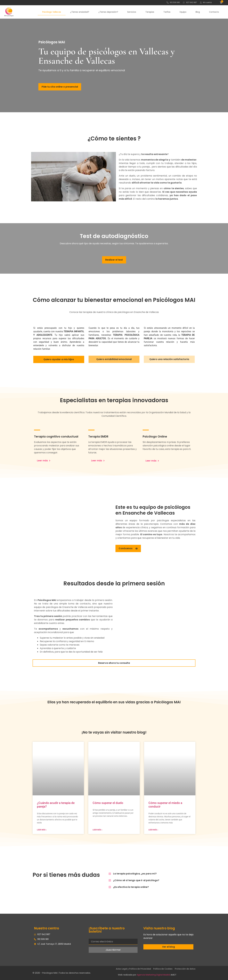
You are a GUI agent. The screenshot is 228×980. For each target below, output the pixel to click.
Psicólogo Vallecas (52, 12)
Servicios (132, 12)
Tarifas (167, 12)
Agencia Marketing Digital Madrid (153, 975)
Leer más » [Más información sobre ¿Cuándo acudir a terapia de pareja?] (42, 830)
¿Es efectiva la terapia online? (131, 887)
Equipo (183, 12)
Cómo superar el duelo (108, 803)
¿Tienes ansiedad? (80, 12)
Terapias (150, 12)
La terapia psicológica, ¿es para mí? (135, 874)
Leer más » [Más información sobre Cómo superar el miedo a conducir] (153, 830)
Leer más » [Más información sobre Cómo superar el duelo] (97, 830)
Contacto (214, 12)
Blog (198, 12)
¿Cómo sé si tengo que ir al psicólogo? (136, 880)
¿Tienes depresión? (108, 12)
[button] (151, 874)
